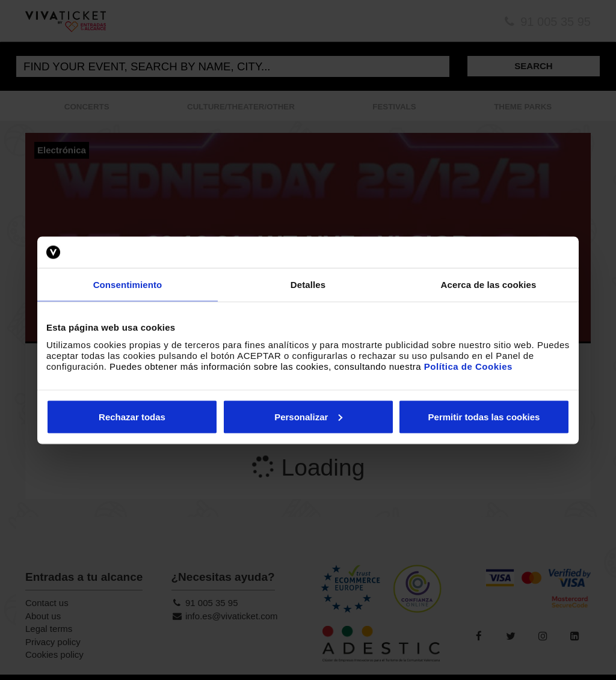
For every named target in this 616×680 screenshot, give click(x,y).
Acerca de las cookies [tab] (489, 285)
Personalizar (308, 416)
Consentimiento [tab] (128, 285)
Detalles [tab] (308, 285)
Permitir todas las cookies (484, 416)
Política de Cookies (468, 366)
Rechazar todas (132, 416)
